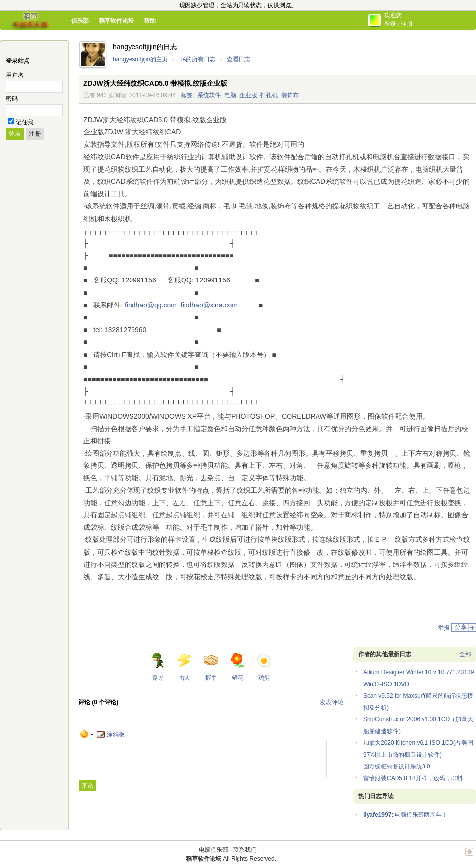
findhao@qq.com (151, 305)
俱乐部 (80, 21)
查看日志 (238, 59)
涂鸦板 (111, 734)
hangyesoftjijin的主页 (140, 59)
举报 (444, 628)
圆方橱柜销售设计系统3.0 (397, 766)
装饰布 (290, 95)
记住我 (25, 122)
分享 (461, 627)
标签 (186, 95)
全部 (465, 654)
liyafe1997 (377, 815)
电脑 (230, 95)
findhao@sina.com (209, 305)
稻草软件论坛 (116, 21)
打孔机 (269, 95)
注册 (407, 24)
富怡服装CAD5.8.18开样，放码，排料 (413, 778)
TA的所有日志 (197, 59)
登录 (390, 24)
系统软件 (209, 95)
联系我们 (245, 850)
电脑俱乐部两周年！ (421, 815)
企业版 (248, 95)
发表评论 (332, 702)
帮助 (150, 21)
